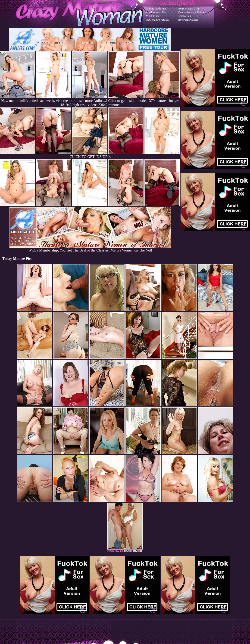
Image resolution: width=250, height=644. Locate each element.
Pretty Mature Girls (189, 9)
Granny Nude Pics (156, 9)
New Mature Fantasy (158, 20)
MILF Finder (153, 16)
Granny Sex (184, 16)
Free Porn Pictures (188, 20)
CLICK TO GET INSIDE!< (90, 157)
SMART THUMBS (133, 551)
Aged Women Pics (156, 12)
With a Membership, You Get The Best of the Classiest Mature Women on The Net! (90, 249)
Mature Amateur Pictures (192, 12)
